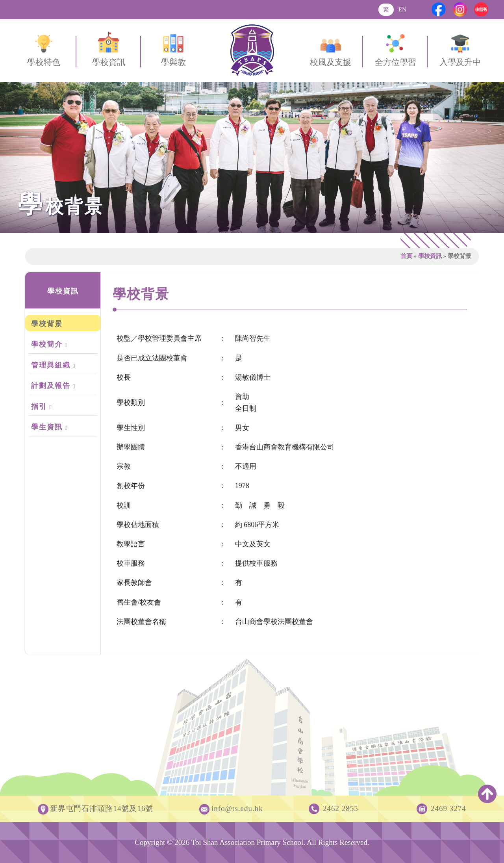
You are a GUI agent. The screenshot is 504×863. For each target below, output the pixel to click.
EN (402, 9)
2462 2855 (341, 808)
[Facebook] (439, 9)
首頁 (406, 256)
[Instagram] (460, 9)
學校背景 (47, 324)
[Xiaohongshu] (481, 9)
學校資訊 (430, 256)
